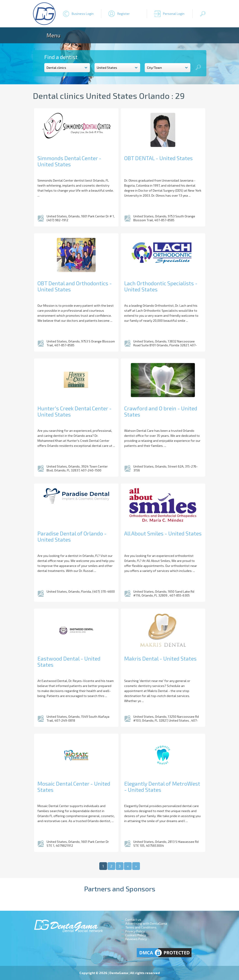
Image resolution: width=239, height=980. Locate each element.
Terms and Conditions (141, 927)
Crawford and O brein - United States (161, 411)
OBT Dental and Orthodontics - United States (75, 286)
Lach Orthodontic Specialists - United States (161, 286)
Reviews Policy (136, 939)
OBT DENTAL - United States (158, 158)
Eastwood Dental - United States (69, 661)
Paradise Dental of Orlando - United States (72, 536)
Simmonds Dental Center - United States (69, 161)
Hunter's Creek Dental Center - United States (75, 411)
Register (123, 14)
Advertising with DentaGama (146, 923)
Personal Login (174, 14)
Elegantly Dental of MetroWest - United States (162, 787)
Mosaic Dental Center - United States (74, 787)
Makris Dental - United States (160, 658)
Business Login (83, 14)
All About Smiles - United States (163, 533)
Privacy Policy (135, 931)
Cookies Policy (136, 935)
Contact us (133, 920)
